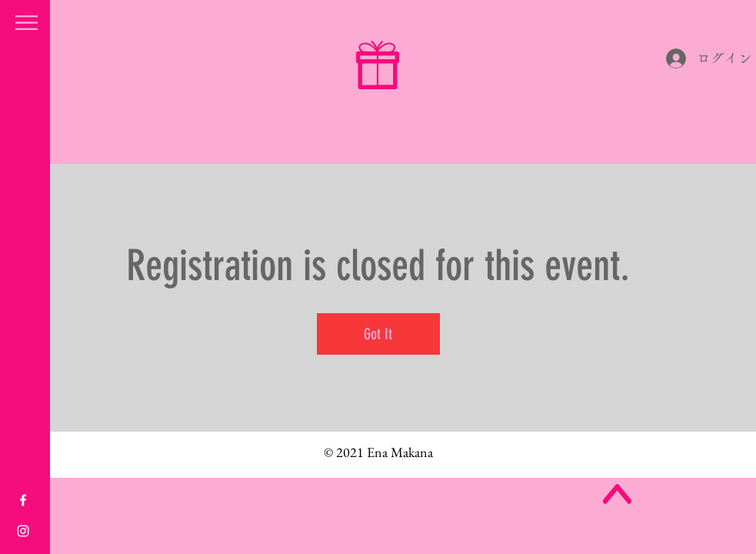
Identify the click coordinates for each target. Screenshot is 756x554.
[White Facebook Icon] (23, 500)
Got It (378, 334)
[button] (27, 23)
